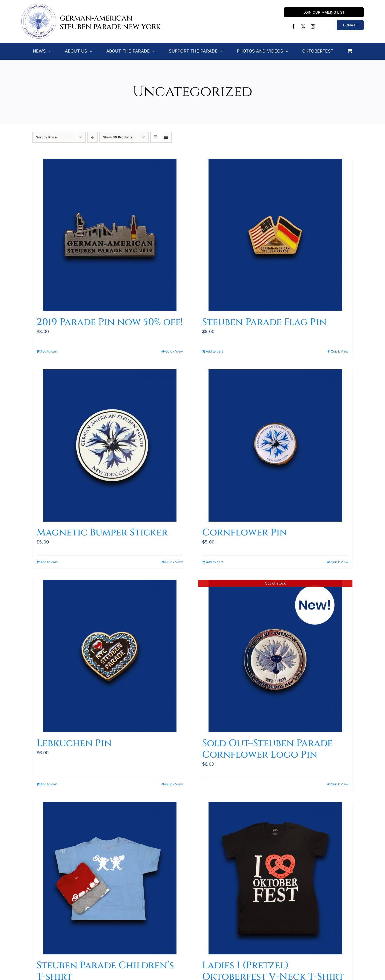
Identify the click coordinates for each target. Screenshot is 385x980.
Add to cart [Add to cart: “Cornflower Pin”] (215, 562)
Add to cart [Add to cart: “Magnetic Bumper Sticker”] (49, 562)
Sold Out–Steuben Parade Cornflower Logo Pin (267, 749)
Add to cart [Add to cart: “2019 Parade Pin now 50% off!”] (49, 351)
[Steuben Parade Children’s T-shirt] (110, 878)
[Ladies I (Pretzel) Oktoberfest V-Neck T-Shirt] (275, 878)
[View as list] (166, 137)
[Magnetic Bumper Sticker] (110, 445)
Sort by (46, 137)
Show (118, 137)
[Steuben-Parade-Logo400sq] (39, 6)
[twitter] (303, 26)
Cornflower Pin (245, 533)
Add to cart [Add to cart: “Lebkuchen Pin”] (49, 784)
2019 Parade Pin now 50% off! (110, 322)
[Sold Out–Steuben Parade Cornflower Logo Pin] (275, 656)
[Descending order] (93, 137)
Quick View (174, 351)
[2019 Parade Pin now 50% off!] (110, 235)
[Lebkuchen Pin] (110, 656)
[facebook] (293, 26)
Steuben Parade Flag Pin (264, 322)
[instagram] (313, 26)
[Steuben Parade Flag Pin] (275, 235)
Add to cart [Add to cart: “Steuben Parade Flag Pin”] (215, 351)
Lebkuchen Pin (74, 743)
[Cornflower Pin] (275, 445)
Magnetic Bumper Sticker (102, 533)
